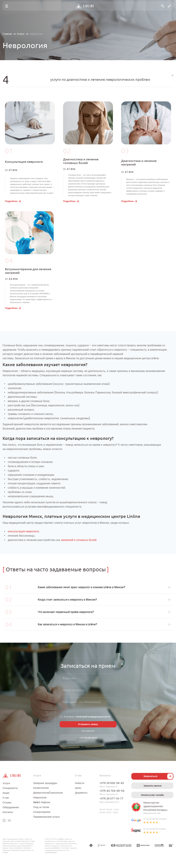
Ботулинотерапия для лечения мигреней (29, 275)
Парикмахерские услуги (46, 826)
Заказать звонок (152, 795)
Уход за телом (41, 817)
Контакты (8, 822)
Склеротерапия (42, 822)
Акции (6, 802)
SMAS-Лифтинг (42, 812)
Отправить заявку (88, 733)
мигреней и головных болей (79, 545)
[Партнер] (91, 855)
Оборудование (11, 817)
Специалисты (10, 798)
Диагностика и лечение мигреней (140, 164)
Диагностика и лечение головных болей (82, 162)
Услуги (21, 34)
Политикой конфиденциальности (93, 726)
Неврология (40, 807)
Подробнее (13, 204)
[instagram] (4, 830)
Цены (78, 798)
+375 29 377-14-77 (111, 808)
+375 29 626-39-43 (88, 747)
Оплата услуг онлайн (152, 804)
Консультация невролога (25, 163)
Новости (80, 793)
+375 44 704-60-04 (112, 800)
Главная (7, 34)
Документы (81, 802)
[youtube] (9, 830)
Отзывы (7, 812)
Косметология (41, 798)
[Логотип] (85, 6)
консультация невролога (23, 537)
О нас (6, 807)
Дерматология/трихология (48, 802)
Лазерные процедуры (45, 793)
